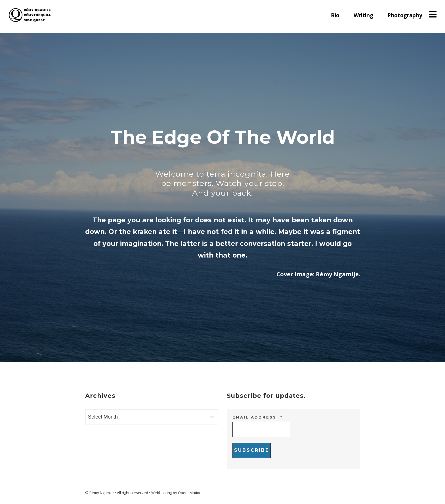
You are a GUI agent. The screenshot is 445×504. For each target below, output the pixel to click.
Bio (335, 15)
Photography (405, 15)
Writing (363, 15)
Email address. (258, 417)
